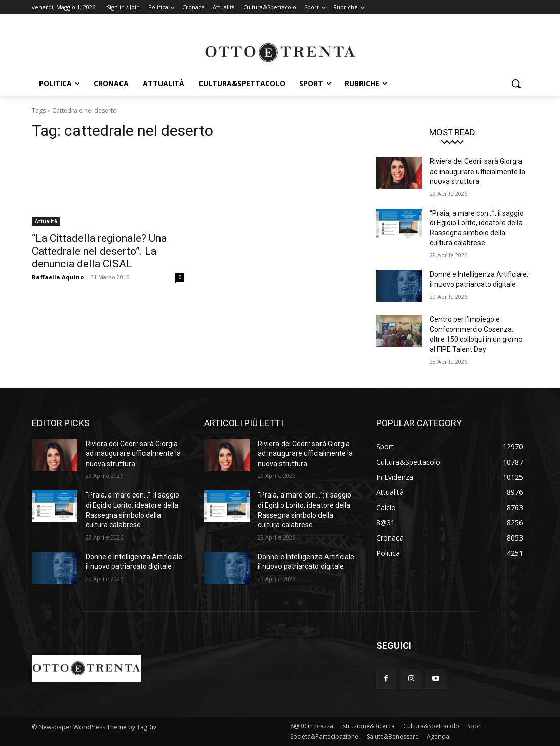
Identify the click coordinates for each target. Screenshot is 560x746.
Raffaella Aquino (58, 277)
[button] (516, 84)
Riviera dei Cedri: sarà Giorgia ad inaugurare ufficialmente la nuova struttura (477, 171)
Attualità (46, 221)
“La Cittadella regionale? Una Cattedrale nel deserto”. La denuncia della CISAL (99, 251)
